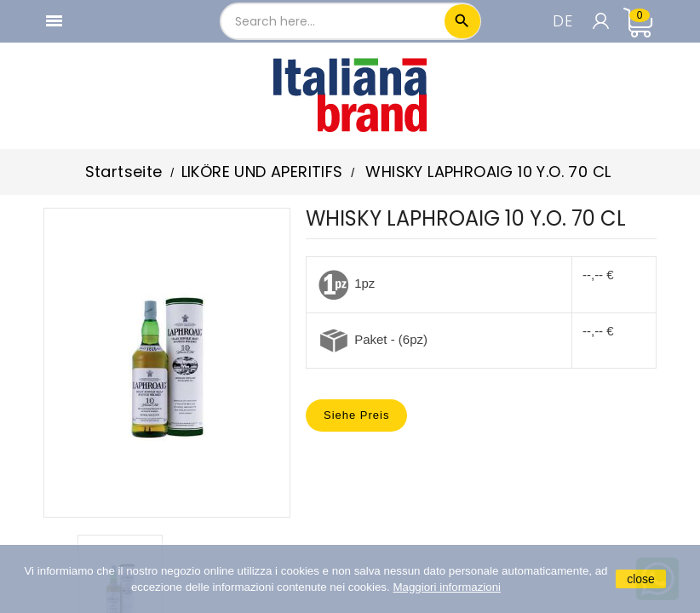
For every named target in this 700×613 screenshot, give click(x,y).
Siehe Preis (356, 415)
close (641, 579)
